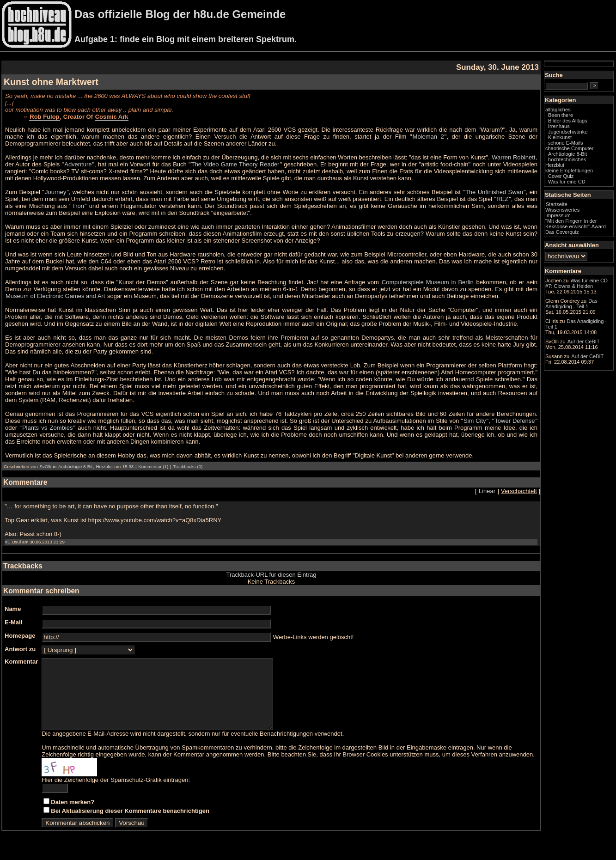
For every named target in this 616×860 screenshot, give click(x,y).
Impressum (558, 215)
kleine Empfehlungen (569, 171)
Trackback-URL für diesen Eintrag (271, 575)
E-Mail (13, 622)
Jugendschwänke (568, 132)
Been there (561, 115)
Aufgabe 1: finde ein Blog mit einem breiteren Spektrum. (186, 39)
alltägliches (558, 110)
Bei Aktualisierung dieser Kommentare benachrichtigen (130, 825)
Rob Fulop (44, 117)
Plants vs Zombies (48, 428)
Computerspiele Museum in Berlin (428, 282)
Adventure (78, 164)
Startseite (557, 204)
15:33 (128, 467)
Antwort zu (20, 649)
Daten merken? (73, 816)
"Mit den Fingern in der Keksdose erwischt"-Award (576, 224)
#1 (8, 542)
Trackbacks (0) (188, 467)
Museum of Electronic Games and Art (55, 296)
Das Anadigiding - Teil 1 (571, 304)
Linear (487, 491)
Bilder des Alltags (568, 121)
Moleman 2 (428, 137)
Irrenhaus (559, 126)
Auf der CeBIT (584, 342)
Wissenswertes (562, 210)
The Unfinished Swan (494, 192)
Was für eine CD (567, 182)
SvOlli (45, 467)
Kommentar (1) (153, 467)
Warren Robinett (513, 157)
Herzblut (104, 467)
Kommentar (21, 662)
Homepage (20, 636)
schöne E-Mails (566, 143)
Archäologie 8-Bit (75, 467)
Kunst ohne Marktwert (51, 82)
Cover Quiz (561, 176)
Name (13, 609)
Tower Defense (515, 421)
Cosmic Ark (112, 117)
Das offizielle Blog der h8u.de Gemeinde (180, 14)
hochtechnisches (567, 159)
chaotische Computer (569, 148)
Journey (55, 192)
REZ (502, 199)
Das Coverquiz (562, 232)
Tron (78, 206)
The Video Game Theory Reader (235, 164)
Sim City (475, 421)
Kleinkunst (560, 137)
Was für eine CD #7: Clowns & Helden (576, 283)
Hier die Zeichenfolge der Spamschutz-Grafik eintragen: (116, 794)
